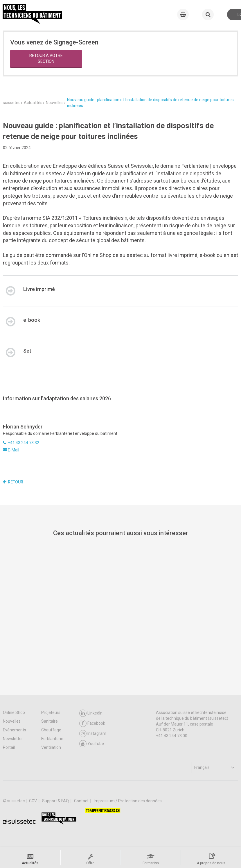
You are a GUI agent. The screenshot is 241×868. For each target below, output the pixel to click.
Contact (82, 801)
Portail (9, 747)
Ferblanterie (52, 739)
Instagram (93, 734)
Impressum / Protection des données (128, 801)
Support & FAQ (56, 801)
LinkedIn (91, 713)
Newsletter (13, 739)
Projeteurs (51, 712)
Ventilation (51, 747)
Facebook (92, 723)
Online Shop (14, 712)
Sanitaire (50, 721)
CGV (33, 801)
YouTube (92, 744)
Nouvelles (12, 721)
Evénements (15, 730)
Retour (13, 482)
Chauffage (51, 730)
